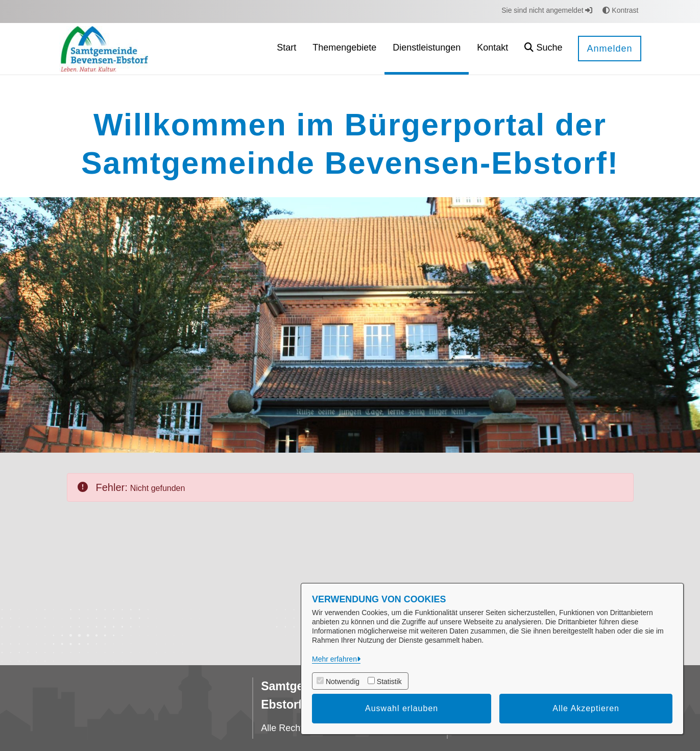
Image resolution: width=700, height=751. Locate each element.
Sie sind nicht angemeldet (547, 10)
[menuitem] (286, 49)
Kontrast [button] (620, 10)
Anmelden (609, 49)
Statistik (389, 682)
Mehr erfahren (334, 659)
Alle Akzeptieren (586, 708)
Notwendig (343, 682)
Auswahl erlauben (402, 708)
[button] (543, 49)
